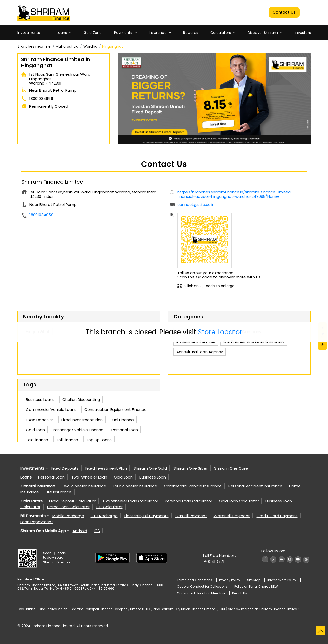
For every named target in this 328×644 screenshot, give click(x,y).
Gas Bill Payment (191, 516)
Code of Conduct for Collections (202, 586)
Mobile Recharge (68, 516)
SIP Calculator (110, 507)
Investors (303, 33)
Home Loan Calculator (68, 507)
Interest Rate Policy (282, 580)
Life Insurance (59, 492)
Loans (62, 33)
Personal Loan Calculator (188, 501)
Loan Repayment (37, 522)
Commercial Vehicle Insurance (193, 486)
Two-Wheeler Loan (89, 477)
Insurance (158, 33)
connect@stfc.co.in (196, 205)
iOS (97, 531)
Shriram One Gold (150, 468)
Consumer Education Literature (201, 593)
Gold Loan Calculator (239, 501)
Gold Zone (93, 33)
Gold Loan (123, 477)
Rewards (191, 33)
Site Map (254, 580)
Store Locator (220, 332)
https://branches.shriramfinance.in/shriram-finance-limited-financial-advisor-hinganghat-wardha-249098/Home (235, 194)
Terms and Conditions (194, 580)
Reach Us (240, 593)
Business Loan (153, 477)
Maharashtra (67, 46)
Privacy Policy (230, 580)
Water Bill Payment (232, 516)
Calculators (221, 33)
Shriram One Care (231, 468)
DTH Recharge (104, 516)
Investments (29, 33)
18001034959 (41, 98)
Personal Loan (51, 477)
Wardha (90, 46)
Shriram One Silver (191, 468)
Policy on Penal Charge (256, 586)
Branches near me (34, 46)
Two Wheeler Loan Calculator (130, 501)
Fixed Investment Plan (106, 468)
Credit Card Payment (277, 516)
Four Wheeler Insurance (135, 486)
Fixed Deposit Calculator (72, 501)
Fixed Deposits (65, 468)
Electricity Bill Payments (146, 516)
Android (80, 531)
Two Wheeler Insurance (84, 486)
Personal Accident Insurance (255, 486)
